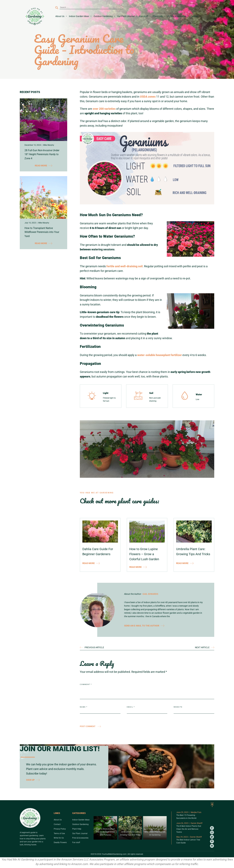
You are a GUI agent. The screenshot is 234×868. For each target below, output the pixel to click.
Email (131, 707)
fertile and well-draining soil (125, 266)
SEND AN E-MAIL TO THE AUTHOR (144, 626)
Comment (86, 684)
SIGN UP (33, 780)
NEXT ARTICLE (202, 647)
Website (178, 707)
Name (84, 707)
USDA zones (148, 97)
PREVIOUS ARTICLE (94, 647)
